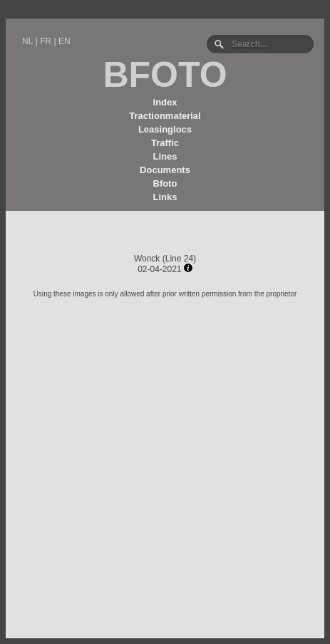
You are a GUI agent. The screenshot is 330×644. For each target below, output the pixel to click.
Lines (165, 156)
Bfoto (165, 183)
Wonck (147, 259)
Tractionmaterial (165, 116)
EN (65, 41)
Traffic (165, 143)
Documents (165, 170)
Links (165, 197)
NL (27, 41)
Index (165, 102)
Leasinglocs (165, 129)
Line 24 (179, 259)
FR (46, 41)
